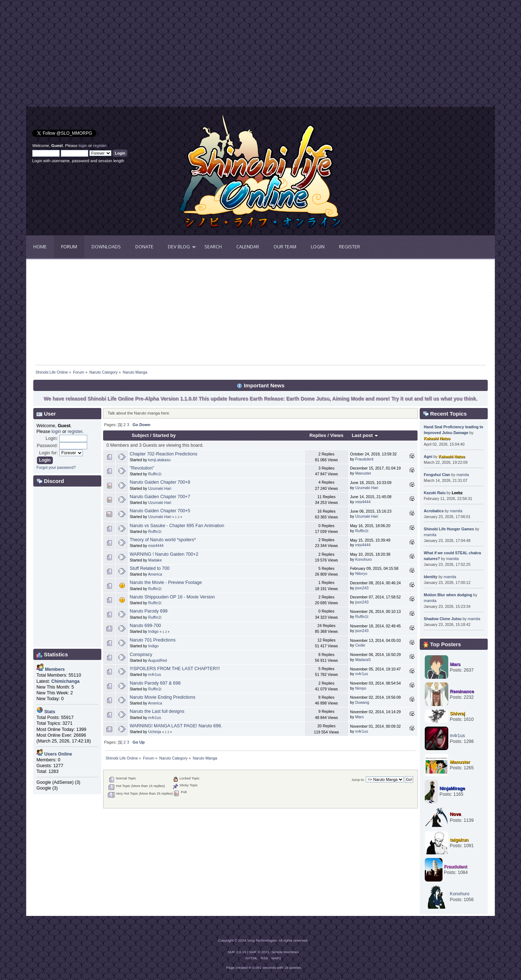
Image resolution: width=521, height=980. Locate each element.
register (100, 146)
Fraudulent (365, 459)
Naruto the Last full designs (157, 711)
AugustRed (157, 660)
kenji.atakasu (160, 460)
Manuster (363, 473)
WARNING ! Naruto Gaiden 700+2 (164, 554)
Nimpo (361, 688)
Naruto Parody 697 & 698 (155, 683)
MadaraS (363, 660)
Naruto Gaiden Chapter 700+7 (160, 497)
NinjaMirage (452, 788)
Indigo (154, 631)
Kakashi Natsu (437, 438)
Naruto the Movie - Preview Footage (166, 582)
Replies (318, 435)
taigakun (459, 840)
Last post (365, 435)
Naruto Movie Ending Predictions (162, 697)
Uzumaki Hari (160, 488)
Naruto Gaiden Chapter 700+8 (160, 482)
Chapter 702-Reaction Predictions (163, 454)
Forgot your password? (56, 467)
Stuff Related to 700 (149, 568)
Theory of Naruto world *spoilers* (163, 540)
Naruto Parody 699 (149, 611)
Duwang (362, 702)
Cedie (360, 645)
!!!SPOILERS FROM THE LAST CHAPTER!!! (175, 669)
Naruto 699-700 (145, 626)
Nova (455, 814)
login (83, 146)
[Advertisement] (143, 56)
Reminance (462, 691)
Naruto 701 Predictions (153, 640)
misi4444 (363, 502)
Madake (155, 560)
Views (337, 435)
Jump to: (358, 780)
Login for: (48, 453)
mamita (463, 475)
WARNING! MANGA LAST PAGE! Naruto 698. (176, 726)
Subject (140, 435)
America (155, 574)
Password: (47, 446)
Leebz (457, 493)
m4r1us (155, 674)
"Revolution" (142, 468)
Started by (164, 435)
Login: (52, 438)
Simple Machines (285, 952)
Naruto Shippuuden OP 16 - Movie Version (172, 597)
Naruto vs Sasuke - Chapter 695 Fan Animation (177, 526)
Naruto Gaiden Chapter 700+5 (160, 511)
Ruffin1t (155, 474)
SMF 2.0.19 (237, 952)
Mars (360, 717)
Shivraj (457, 714)
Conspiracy (141, 655)
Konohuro (364, 559)
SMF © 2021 (259, 952)
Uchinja (155, 732)
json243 (362, 588)
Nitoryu (361, 573)
